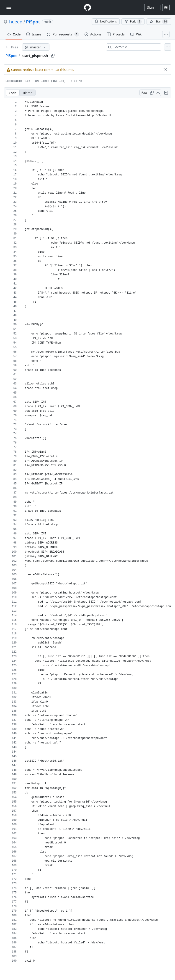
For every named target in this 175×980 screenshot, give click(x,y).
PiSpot (33, 22)
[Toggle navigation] (9, 7)
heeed (16, 22)
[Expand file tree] (12, 47)
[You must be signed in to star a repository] (159, 22)
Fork (133, 22)
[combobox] (135, 47)
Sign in (152, 7)
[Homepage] (87, 7)
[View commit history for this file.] (165, 70)
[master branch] (36, 47)
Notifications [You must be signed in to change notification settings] (106, 21)
